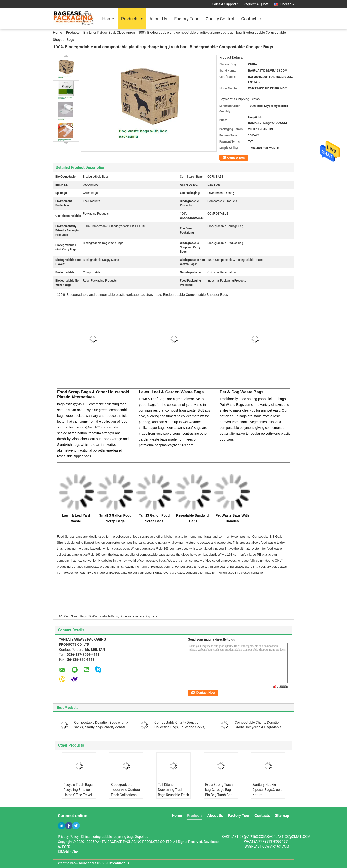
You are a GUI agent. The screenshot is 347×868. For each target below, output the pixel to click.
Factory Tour (186, 19)
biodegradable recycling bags (138, 616)
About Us (158, 19)
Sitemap (282, 816)
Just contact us (117, 863)
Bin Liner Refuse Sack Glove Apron (109, 33)
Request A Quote (256, 4)
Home (108, 19)
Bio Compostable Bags (103, 616)
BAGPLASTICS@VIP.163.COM (267, 846)
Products (130, 19)
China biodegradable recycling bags (108, 837)
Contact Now (236, 158)
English (287, 4)
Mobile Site (68, 852)
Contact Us (252, 19)
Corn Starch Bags (76, 616)
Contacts (262, 816)
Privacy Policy (68, 837)
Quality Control (220, 19)
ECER (66, 847)
